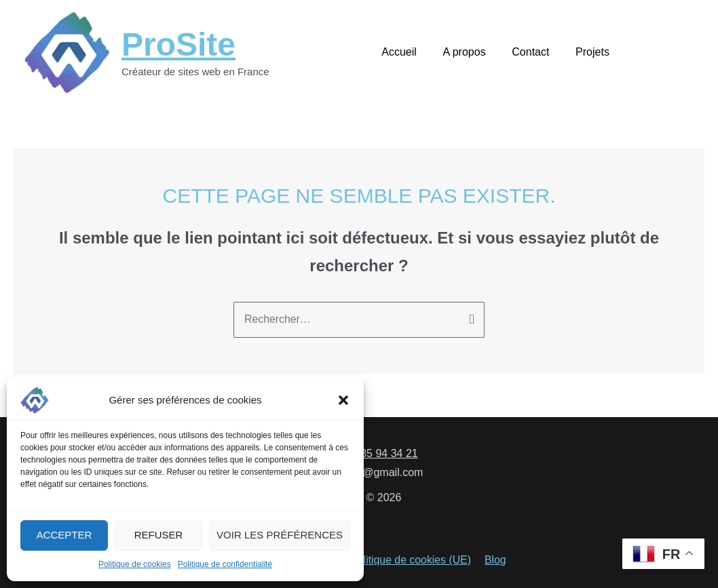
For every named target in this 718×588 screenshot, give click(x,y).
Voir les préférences (280, 535)
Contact (537, 52)
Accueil (415, 52)
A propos (475, 52)
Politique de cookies (135, 564)
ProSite (178, 44)
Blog (494, 561)
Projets (594, 52)
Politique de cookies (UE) (411, 561)
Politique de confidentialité (225, 564)
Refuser (159, 535)
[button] (343, 400)
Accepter (64, 535)
